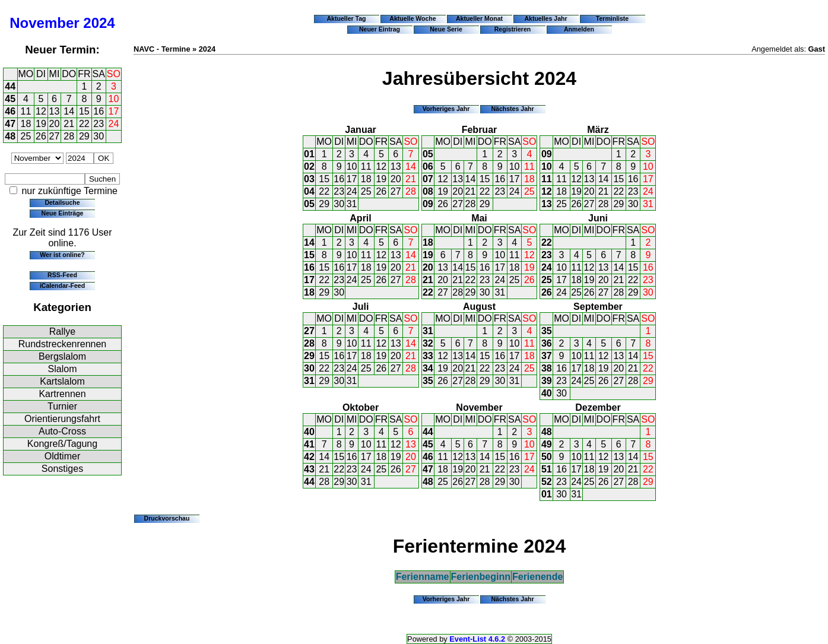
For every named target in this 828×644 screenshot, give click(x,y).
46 (10, 111)
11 (26, 111)
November (44, 23)
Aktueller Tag (346, 18)
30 (99, 136)
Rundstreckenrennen (63, 344)
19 (41, 124)
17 (114, 111)
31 (352, 204)
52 (547, 482)
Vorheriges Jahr (446, 109)
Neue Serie (446, 29)
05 (309, 204)
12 (41, 111)
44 (10, 86)
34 (428, 368)
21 (69, 124)
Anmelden (579, 29)
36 (547, 343)
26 (41, 136)
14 (69, 111)
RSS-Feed (62, 275)
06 (428, 166)
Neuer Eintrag (380, 29)
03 (309, 179)
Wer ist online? (62, 255)
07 (428, 179)
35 (428, 381)
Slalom (63, 369)
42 (309, 457)
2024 (99, 23)
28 (69, 136)
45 (10, 99)
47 (10, 124)
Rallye (62, 331)
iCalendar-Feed (62, 285)
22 (84, 124)
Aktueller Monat (479, 18)
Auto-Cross (62, 431)
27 (55, 136)
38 (547, 368)
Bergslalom (62, 356)
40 (547, 393)
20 (55, 124)
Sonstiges (62, 469)
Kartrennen (62, 394)
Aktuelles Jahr (545, 18)
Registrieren (513, 29)
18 (26, 124)
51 (547, 469)
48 (10, 136)
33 (428, 356)
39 (547, 381)
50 (547, 457)
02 (309, 166)
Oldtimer (62, 456)
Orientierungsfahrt (62, 419)
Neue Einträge (63, 213)
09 (428, 204)
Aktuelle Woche (413, 18)
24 (114, 124)
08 (428, 191)
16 (99, 111)
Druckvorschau (167, 518)
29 (84, 136)
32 (428, 343)
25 (26, 136)
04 (309, 191)
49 (547, 444)
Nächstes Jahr (512, 109)
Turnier (62, 406)
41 (309, 444)
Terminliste (612, 18)
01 (309, 154)
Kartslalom (62, 381)
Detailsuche (62, 202)
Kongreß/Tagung (62, 444)
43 (309, 469)
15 (84, 111)
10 (114, 99)
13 (55, 111)
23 (99, 124)
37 (547, 356)
